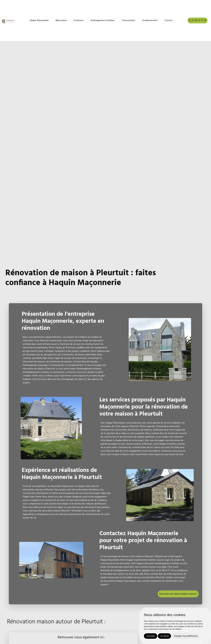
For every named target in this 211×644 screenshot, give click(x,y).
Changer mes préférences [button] (186, 636)
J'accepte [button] (151, 636)
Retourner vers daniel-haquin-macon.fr (178, 594)
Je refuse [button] (164, 636)
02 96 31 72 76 (198, 20)
